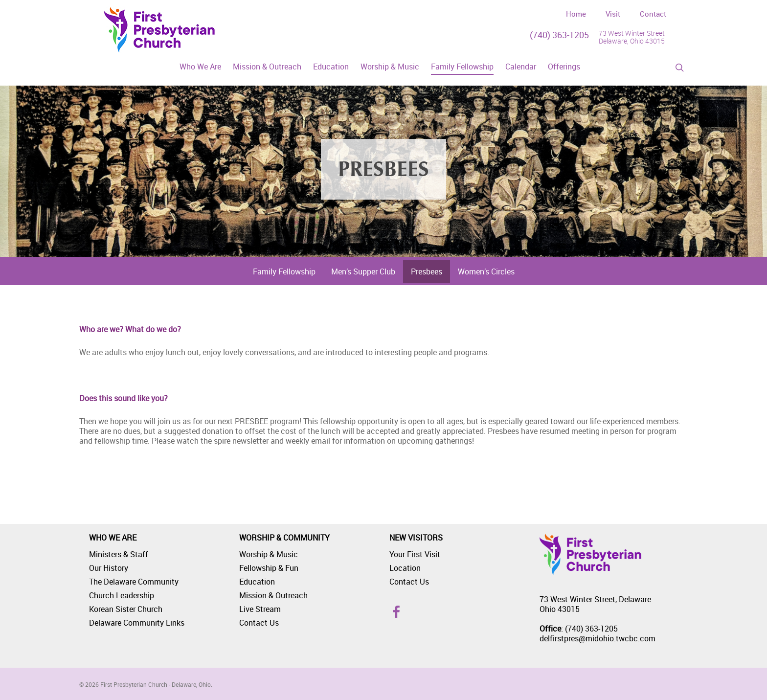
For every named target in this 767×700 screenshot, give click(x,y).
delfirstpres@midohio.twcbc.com (598, 638)
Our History (109, 568)
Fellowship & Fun (269, 568)
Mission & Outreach (273, 595)
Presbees (427, 271)
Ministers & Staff (119, 554)
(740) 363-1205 (559, 35)
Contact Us (259, 623)
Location (405, 568)
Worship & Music (269, 554)
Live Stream (260, 609)
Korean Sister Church (126, 609)
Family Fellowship (284, 271)
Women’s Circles (486, 271)
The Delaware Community (134, 582)
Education (257, 582)
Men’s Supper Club (363, 271)
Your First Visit (415, 554)
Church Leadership (122, 595)
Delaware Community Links (137, 623)
